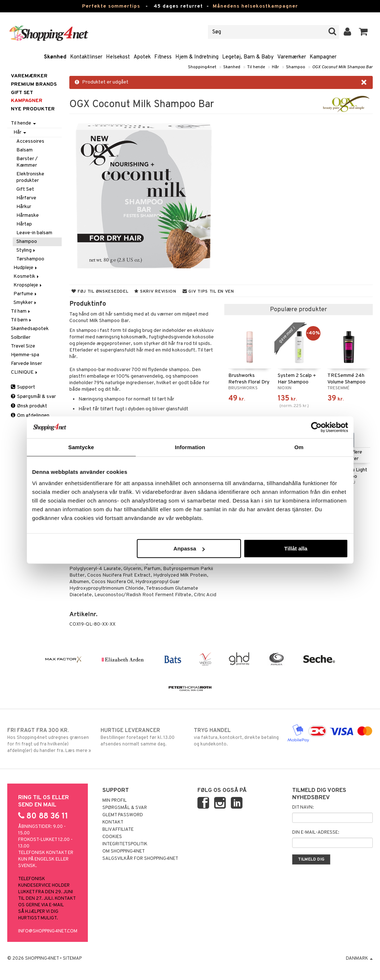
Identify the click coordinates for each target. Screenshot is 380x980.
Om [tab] (299, 447)
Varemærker (292, 57)
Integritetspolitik (125, 844)
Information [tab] (190, 447)
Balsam (24, 150)
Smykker (25, 303)
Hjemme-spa (25, 355)
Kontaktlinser (86, 57)
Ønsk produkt (29, 406)
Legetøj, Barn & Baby (248, 57)
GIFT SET (22, 93)
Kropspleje (28, 285)
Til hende (256, 67)
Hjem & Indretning (197, 57)
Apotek (142, 57)
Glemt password (123, 815)
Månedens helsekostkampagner (255, 6)
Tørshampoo (30, 259)
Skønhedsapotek (30, 329)
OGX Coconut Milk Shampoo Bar (342, 67)
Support (23, 387)
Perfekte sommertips (111, 6)
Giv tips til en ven (208, 292)
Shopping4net (202, 67)
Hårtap (24, 224)
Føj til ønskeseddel (100, 292)
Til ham (21, 311)
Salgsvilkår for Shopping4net (140, 859)
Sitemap (72, 959)
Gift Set (25, 189)
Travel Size (23, 346)
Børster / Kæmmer (27, 162)
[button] (363, 32)
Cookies (112, 837)
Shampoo (296, 67)
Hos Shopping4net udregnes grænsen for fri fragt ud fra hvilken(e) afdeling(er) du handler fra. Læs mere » (50, 740)
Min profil (115, 801)
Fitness (163, 57)
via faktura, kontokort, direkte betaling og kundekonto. (237, 737)
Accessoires (30, 141)
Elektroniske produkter (30, 177)
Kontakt (113, 822)
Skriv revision (155, 292)
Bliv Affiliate (118, 830)
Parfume (26, 294)
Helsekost (118, 57)
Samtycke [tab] (81, 447)
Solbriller (21, 337)
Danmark (359, 959)
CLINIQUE (25, 372)
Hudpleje (26, 268)
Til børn (22, 320)
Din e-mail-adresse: (316, 833)
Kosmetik (27, 276)
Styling (26, 250)
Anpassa (189, 548)
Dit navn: (303, 808)
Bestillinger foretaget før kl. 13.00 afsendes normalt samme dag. (143, 737)
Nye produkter (33, 109)
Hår (275, 67)
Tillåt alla (296, 548)
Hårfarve (26, 198)
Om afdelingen (30, 416)
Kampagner (323, 57)
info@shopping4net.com (48, 931)
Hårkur (24, 207)
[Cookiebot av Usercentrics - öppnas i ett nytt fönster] (316, 427)
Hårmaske (28, 215)
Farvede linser (26, 364)
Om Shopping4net (124, 851)
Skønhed (55, 57)
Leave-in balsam (34, 233)
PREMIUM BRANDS (34, 84)
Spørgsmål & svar (33, 397)
